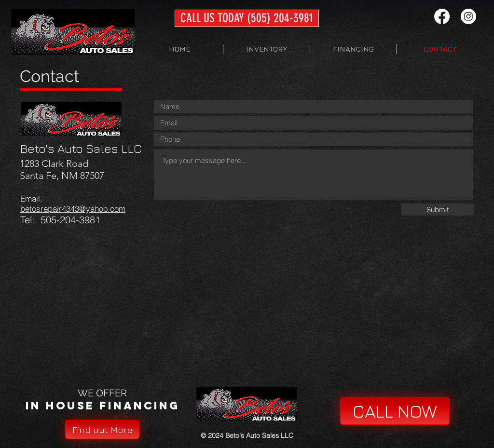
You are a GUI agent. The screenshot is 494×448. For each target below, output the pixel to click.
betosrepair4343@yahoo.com (73, 209)
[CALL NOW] (395, 411)
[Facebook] (442, 16)
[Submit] (438, 210)
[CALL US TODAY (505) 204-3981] (247, 18)
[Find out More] (102, 430)
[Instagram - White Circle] (468, 16)
